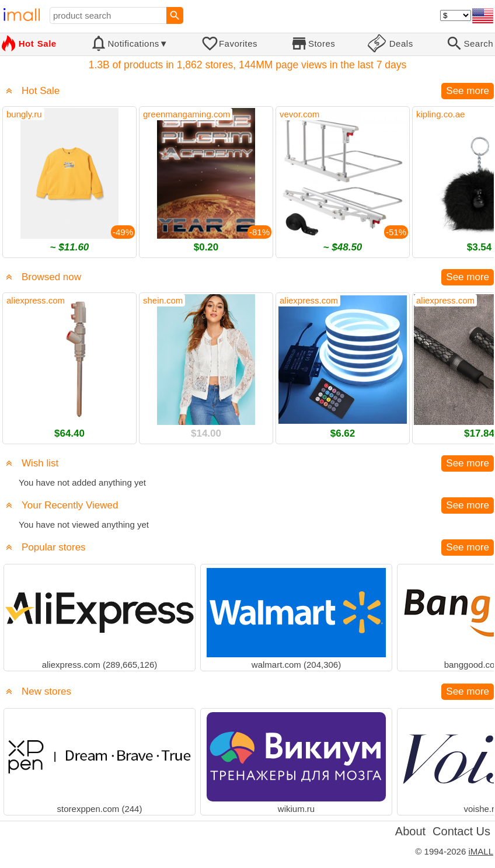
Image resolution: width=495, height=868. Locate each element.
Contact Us (461, 831)
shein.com (163, 300)
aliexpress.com (36, 300)
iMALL (481, 851)
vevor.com (299, 114)
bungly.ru (24, 114)
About (410, 831)
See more (468, 91)
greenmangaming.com (187, 114)
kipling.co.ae (440, 114)
